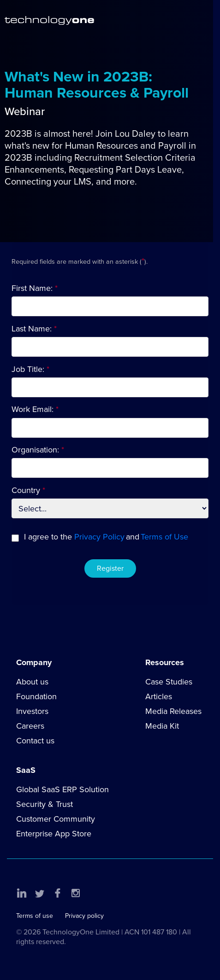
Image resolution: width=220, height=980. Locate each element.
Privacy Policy (99, 537)
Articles (159, 696)
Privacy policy (84, 916)
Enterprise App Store (54, 834)
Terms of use (35, 916)
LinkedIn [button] (22, 893)
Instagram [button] (76, 893)
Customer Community (56, 819)
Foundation (36, 696)
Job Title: (28, 369)
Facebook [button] (58, 893)
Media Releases (173, 711)
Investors (32, 711)
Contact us (35, 741)
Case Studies (169, 682)
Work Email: (33, 409)
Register (110, 568)
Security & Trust (45, 804)
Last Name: (32, 329)
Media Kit (162, 726)
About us (32, 682)
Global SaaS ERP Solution (62, 789)
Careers (30, 726)
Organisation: (35, 450)
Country (26, 490)
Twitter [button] (40, 893)
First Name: (32, 288)
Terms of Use (164, 537)
